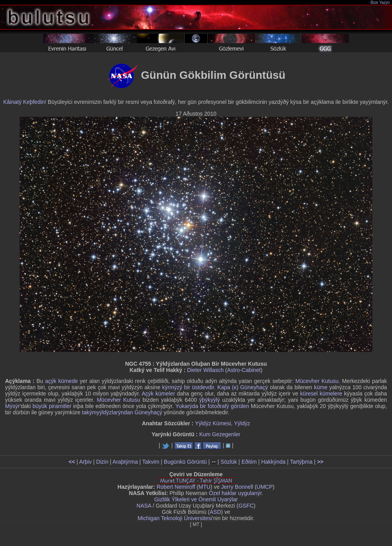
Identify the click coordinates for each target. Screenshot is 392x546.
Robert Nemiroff (176, 487)
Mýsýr (12, 406)
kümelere (331, 394)
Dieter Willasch (205, 370)
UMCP (264, 487)
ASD (215, 512)
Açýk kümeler (158, 394)
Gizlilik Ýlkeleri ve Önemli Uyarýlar (196, 499)
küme (321, 387)
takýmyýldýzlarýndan (107, 412)
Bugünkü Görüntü (185, 462)
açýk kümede (62, 381)
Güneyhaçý (148, 412)
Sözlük (229, 462)
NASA (144, 506)
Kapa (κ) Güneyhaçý (242, 387)
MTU (205, 487)
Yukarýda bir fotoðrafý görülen (212, 406)
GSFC (246, 506)
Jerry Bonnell (237, 487)
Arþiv (85, 462)
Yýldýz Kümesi (213, 423)
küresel (309, 394)
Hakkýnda (273, 462)
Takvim (151, 462)
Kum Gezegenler (220, 434)
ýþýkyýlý (210, 400)
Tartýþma (301, 462)
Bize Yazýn (380, 3)
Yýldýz (242, 423)
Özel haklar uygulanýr (235, 493)
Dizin (102, 462)
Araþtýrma (125, 462)
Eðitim (249, 462)
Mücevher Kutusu (317, 381)
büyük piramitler (52, 406)
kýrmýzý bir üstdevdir (188, 387)
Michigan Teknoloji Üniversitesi (175, 518)
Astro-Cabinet (244, 370)
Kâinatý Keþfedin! (25, 102)
